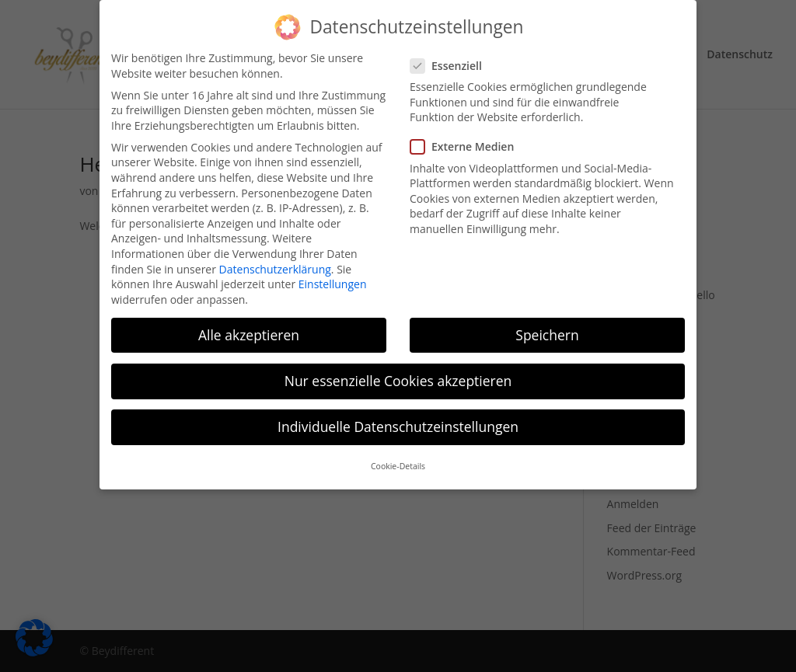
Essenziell (452, 56)
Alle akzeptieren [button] (249, 325)
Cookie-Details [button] (398, 457)
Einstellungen (333, 274)
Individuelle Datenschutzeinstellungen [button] (398, 416)
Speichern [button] (547, 325)
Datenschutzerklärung (275, 259)
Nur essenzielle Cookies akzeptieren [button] (398, 371)
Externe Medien (468, 137)
